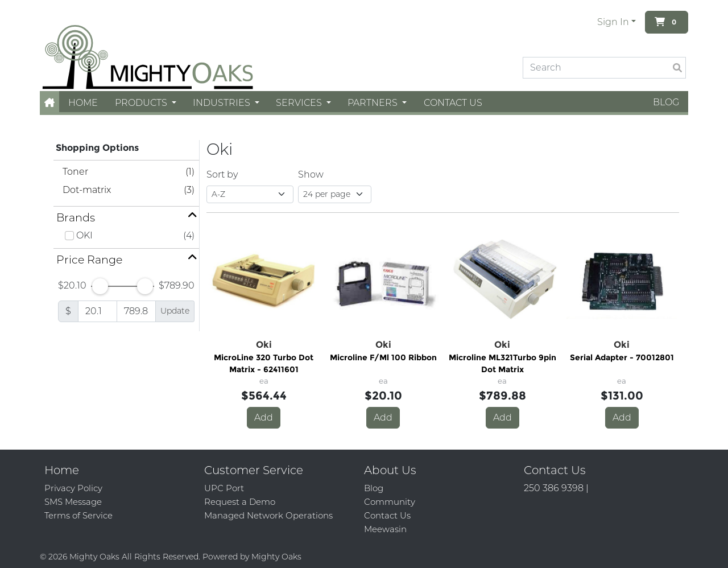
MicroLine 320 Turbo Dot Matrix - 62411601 (264, 363)
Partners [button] (374, 103)
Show (311, 174)
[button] (49, 103)
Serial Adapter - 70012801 (622, 357)
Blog (666, 102)
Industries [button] (223, 103)
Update (175, 311)
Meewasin (385, 529)
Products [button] (142, 103)
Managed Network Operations (268, 515)
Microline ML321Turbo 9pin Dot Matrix (502, 363)
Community (390, 502)
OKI (84, 235)
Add (264, 417)
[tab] (126, 218)
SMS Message (73, 502)
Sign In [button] (613, 22)
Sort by (222, 174)
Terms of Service (78, 515)
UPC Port (224, 488)
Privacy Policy (73, 488)
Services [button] (300, 103)
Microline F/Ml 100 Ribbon (383, 357)
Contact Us (453, 103)
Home (83, 103)
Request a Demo (240, 502)
